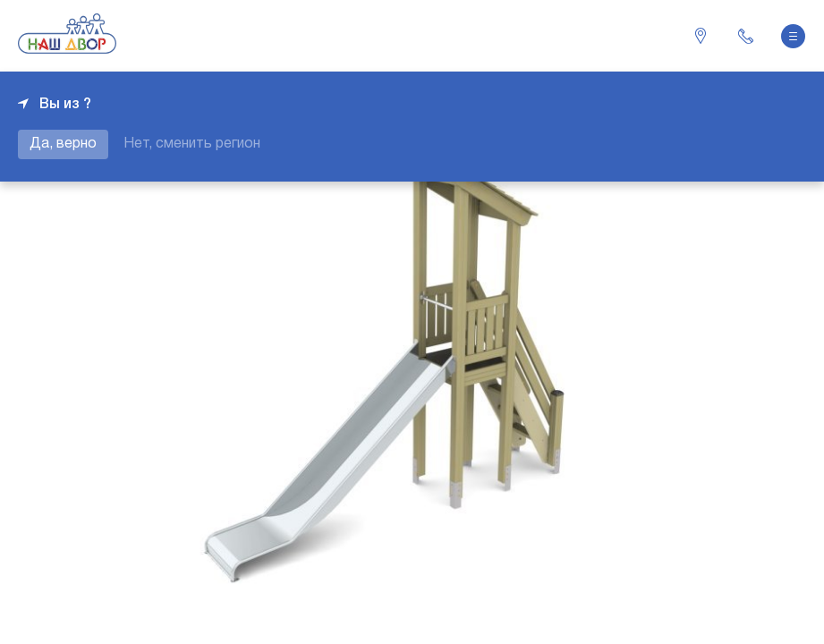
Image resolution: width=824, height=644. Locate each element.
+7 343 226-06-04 (745, 36)
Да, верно (63, 144)
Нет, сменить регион (192, 144)
